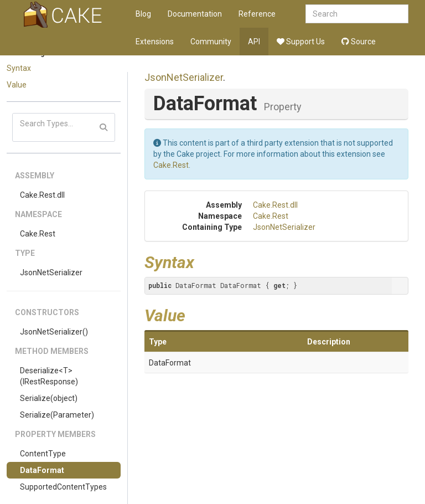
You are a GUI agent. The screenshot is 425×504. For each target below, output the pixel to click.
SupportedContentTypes (63, 487)
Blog (143, 14)
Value (17, 85)
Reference (257, 14)
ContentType (43, 454)
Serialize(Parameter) (57, 415)
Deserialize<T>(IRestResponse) (49, 376)
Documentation (195, 14)
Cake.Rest (38, 234)
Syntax (19, 68)
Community (211, 42)
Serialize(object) (49, 398)
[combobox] (357, 14)
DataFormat (42, 470)
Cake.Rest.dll (42, 195)
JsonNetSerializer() (54, 332)
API (254, 42)
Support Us (301, 42)
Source (359, 42)
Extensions (155, 42)
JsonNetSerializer (51, 272)
